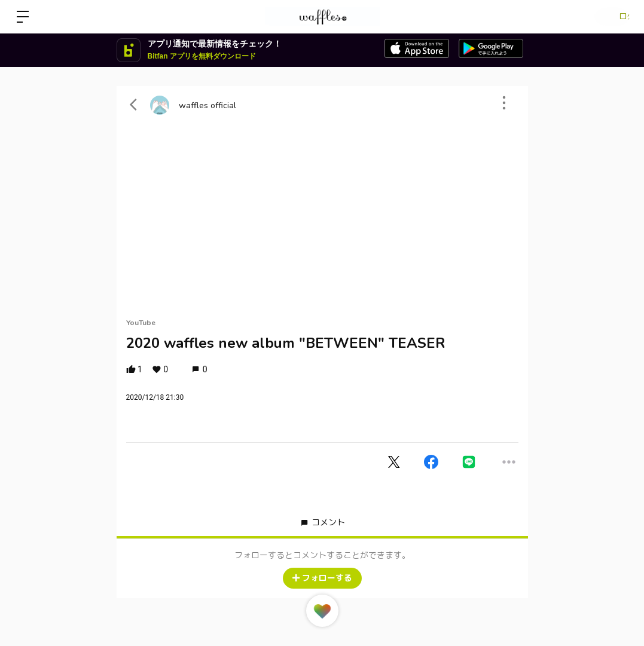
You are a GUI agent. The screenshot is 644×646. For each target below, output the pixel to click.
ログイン (608, 17)
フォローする (322, 578)
